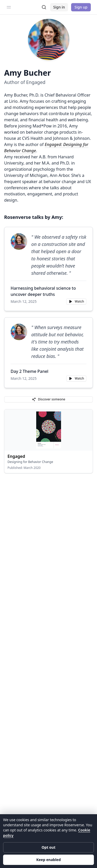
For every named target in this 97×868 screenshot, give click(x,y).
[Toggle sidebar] (9, 7)
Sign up (81, 7)
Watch (76, 301)
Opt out (49, 847)
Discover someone (48, 399)
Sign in (59, 7)
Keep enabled (48, 860)
